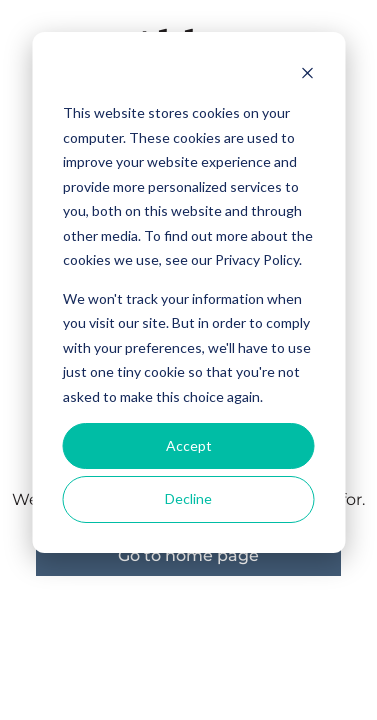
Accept (189, 445)
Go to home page (188, 555)
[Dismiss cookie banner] (307, 75)
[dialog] (188, 292)
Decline (188, 498)
